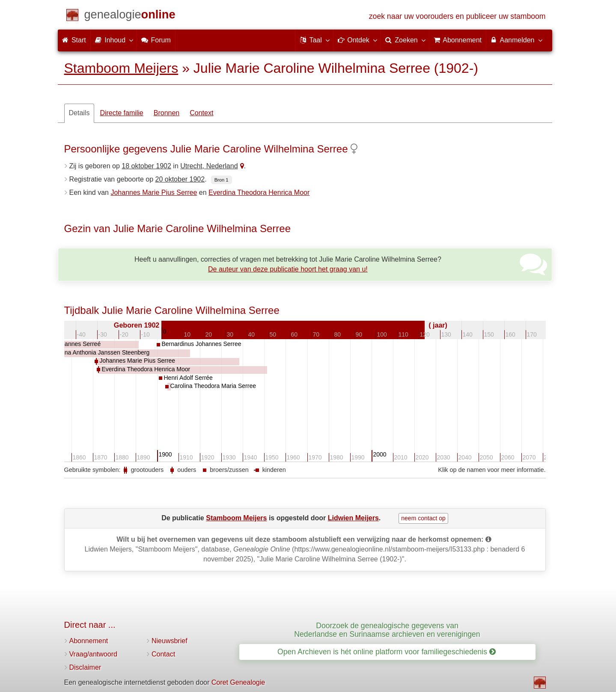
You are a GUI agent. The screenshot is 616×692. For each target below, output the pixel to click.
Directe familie (121, 113)
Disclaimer (85, 667)
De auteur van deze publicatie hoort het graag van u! (288, 269)
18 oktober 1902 (146, 166)
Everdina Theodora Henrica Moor (259, 192)
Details (79, 113)
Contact (163, 654)
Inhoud (114, 40)
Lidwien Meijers (353, 518)
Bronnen (167, 113)
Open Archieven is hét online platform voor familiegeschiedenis (387, 652)
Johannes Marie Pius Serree (154, 192)
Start (74, 40)
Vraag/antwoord (93, 654)
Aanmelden (516, 40)
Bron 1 (222, 180)
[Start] (130, 16)
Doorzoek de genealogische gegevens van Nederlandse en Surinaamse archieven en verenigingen (387, 630)
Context (201, 113)
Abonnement (89, 641)
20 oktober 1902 (180, 179)
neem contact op (423, 518)
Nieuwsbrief (170, 641)
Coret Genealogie (238, 682)
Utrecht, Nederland (209, 166)
